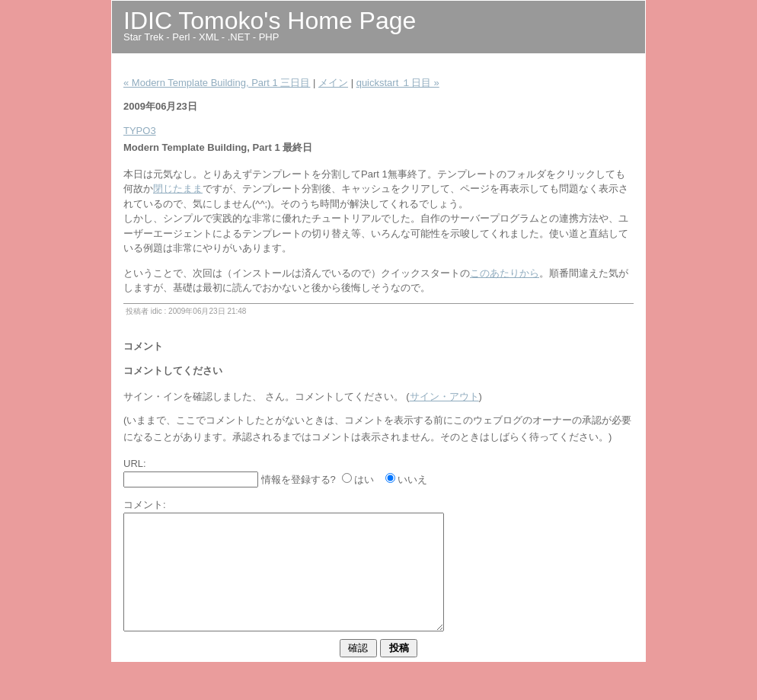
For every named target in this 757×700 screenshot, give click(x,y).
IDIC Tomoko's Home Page (270, 21)
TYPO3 (140, 131)
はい (364, 479)
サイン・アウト (444, 396)
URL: (135, 463)
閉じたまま (178, 189)
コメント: (145, 505)
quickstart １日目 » (398, 83)
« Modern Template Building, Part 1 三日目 (217, 83)
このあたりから (505, 273)
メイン (333, 83)
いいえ (412, 479)
